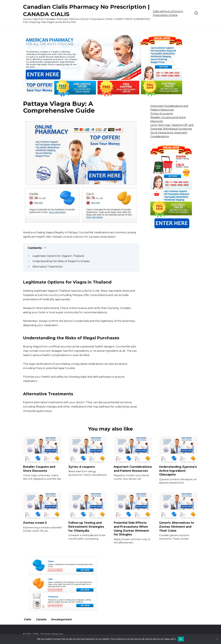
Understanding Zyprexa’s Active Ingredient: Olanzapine (178, 471)
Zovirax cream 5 (35, 523)
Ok (181, 639)
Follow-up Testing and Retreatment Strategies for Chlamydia (86, 527)
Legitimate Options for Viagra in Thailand (58, 256)
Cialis (28, 620)
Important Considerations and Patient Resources (133, 469)
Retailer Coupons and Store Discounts (39, 469)
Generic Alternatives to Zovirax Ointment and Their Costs (177, 527)
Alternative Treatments (47, 267)
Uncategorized (61, 620)
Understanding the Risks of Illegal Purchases (61, 261)
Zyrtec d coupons (162, 114)
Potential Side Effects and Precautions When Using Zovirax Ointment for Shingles (131, 529)
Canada (41, 620)
